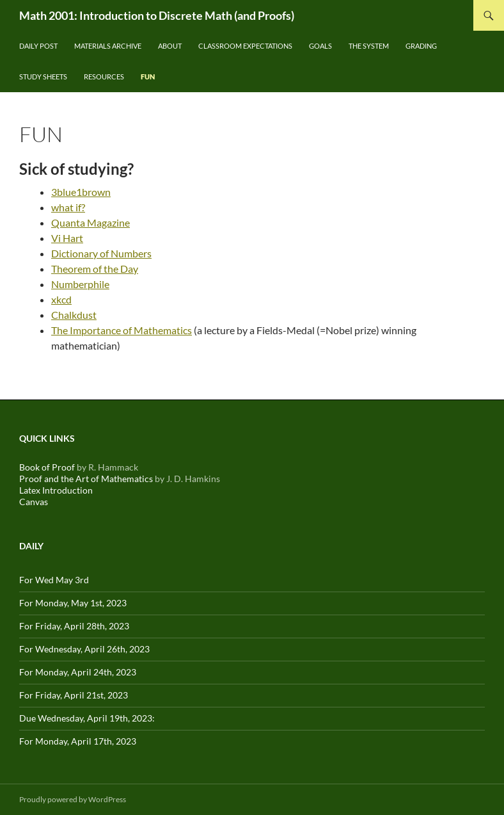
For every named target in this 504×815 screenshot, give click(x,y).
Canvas (34, 502)
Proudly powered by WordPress (73, 799)
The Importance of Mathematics (122, 330)
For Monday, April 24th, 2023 (78, 672)
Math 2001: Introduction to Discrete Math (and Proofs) (157, 15)
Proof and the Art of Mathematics (86, 479)
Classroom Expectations (245, 46)
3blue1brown (81, 192)
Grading (421, 46)
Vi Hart (67, 238)
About (170, 46)
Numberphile (80, 284)
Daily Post (38, 46)
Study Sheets (43, 77)
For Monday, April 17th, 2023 (78, 741)
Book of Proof (47, 467)
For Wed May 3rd (54, 580)
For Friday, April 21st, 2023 (74, 695)
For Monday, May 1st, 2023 (73, 603)
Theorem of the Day (95, 269)
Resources (104, 77)
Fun (148, 77)
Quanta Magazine (91, 222)
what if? (68, 207)
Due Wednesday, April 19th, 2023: (87, 718)
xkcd (61, 299)
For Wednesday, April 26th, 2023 (84, 649)
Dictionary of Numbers (101, 253)
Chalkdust (74, 315)
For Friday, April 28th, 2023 (74, 626)
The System (369, 46)
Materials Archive (108, 46)
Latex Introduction (56, 490)
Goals (320, 46)
